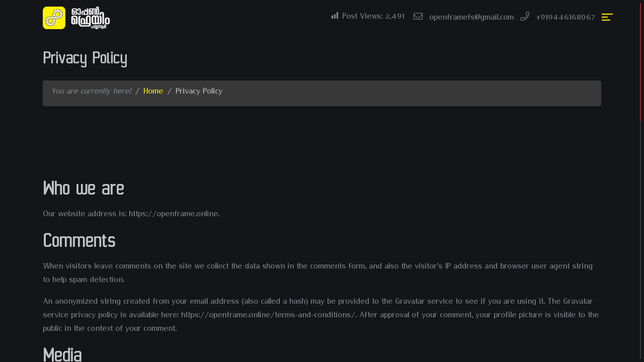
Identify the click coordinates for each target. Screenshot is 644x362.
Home (153, 93)
